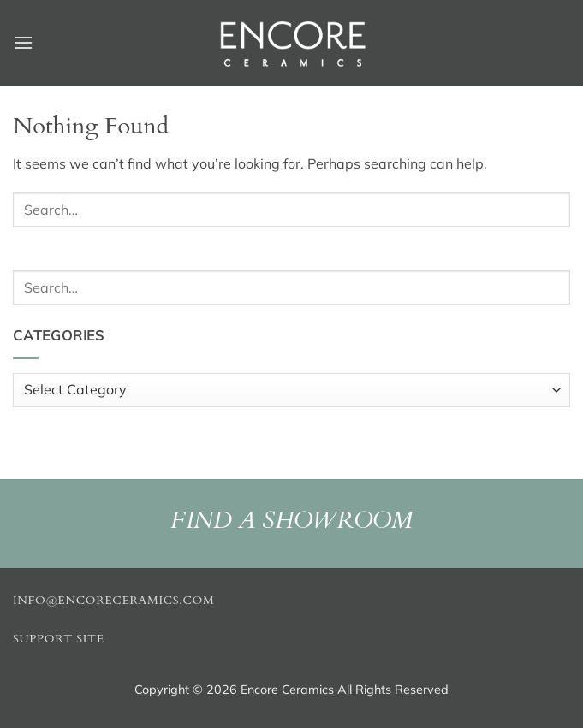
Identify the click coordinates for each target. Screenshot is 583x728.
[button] (23, 42)
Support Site (59, 639)
